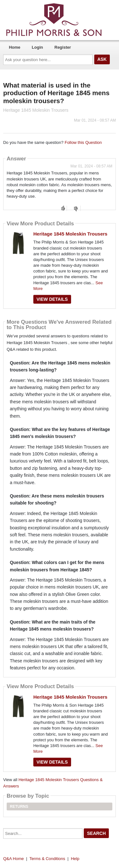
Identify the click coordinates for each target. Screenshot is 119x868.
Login (37, 47)
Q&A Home (13, 859)
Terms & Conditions (47, 859)
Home (15, 47)
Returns (19, 807)
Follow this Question (83, 142)
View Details (52, 299)
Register (63, 47)
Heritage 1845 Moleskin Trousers (70, 234)
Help (75, 859)
